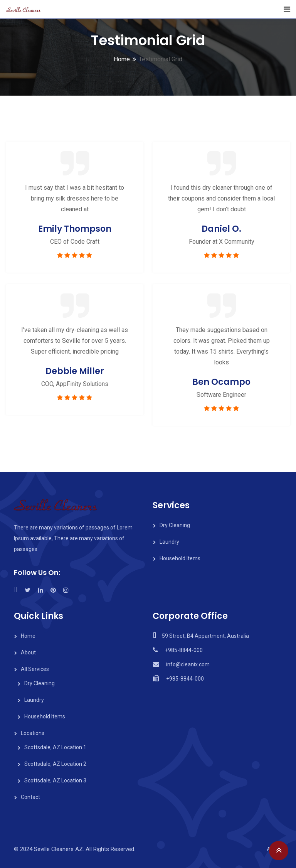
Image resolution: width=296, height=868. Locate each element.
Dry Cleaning (175, 525)
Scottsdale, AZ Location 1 (55, 747)
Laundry (169, 542)
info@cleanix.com (188, 664)
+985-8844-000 (184, 650)
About (28, 652)
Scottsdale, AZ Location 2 (55, 764)
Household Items (180, 558)
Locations (33, 733)
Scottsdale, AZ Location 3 (55, 780)
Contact (30, 797)
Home (122, 59)
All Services (35, 669)
